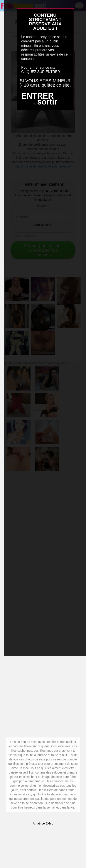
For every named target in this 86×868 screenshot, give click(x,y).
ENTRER (37, 96)
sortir (47, 102)
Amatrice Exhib (43, 823)
